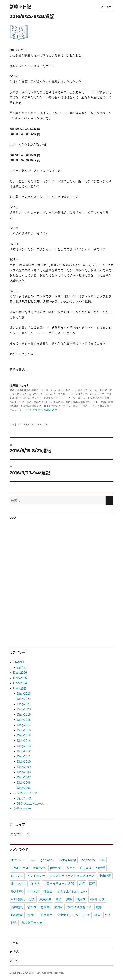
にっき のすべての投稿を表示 (41, 410)
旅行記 (14, 952)
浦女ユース (25, 798)
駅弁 (14, 923)
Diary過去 (20, 688)
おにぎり (86, 868)
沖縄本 (81, 899)
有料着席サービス (23, 899)
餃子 (108, 915)
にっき (13, 424)
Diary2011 (24, 756)
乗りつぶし (19, 884)
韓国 (97, 915)
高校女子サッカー (33, 923)
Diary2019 (24, 715)
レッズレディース (25, 793)
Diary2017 (24, 725)
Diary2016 (42, 424)
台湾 (82, 884)
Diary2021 (24, 704)
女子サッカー (22, 809)
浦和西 (32, 907)
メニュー (106, 7)
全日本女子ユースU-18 (59, 884)
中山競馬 (105, 876)
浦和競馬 (17, 907)
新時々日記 (20, 7)
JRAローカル (20, 868)
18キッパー (19, 860)
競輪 (99, 907)
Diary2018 (24, 720)
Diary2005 (24, 788)
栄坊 (59, 899)
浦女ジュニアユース (31, 804)
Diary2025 (20, 678)
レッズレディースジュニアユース (72, 876)
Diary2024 (20, 683)
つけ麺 (101, 868)
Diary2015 (24, 735)
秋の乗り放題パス (79, 907)
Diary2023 (24, 694)
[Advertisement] (38, 582)
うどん (71, 868)
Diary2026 (20, 673)
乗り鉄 (35, 884)
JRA (102, 860)
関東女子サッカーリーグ (74, 915)
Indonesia (88, 860)
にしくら (17, 876)
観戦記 (32, 915)
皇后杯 (59, 907)
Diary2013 (24, 746)
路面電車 (47, 915)
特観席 (45, 907)
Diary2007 (24, 777)
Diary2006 (24, 783)
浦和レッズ (97, 899)
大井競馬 (33, 891)
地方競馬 (17, 891)
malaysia (39, 868)
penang (56, 868)
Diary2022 (24, 699)
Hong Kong (67, 860)
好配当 (48, 891)
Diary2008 (24, 772)
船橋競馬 (17, 915)
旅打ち (22, 667)
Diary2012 (24, 751)
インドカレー (36, 876)
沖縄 (69, 899)
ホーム (14, 943)
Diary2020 (24, 709)
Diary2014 (24, 741)
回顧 (92, 884)
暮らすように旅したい (72, 891)
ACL (33, 860)
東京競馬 (45, 899)
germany (47, 860)
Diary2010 (24, 762)
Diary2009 (24, 767)
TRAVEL (19, 662)
